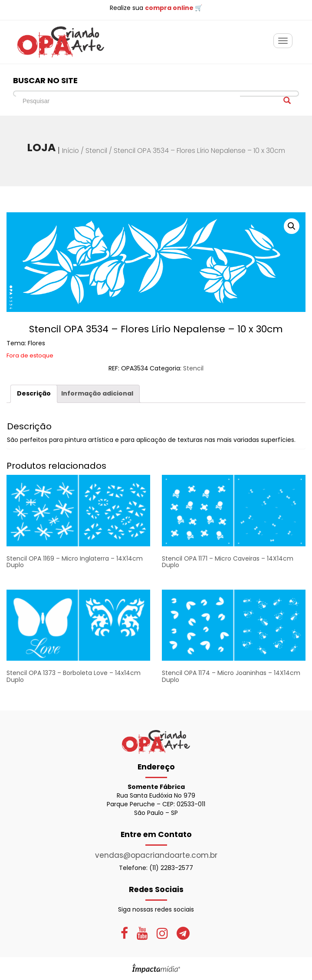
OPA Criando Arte (61, 42)
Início (71, 151)
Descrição (34, 393)
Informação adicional (97, 393)
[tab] (34, 394)
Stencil (96, 151)
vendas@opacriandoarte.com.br (156, 855)
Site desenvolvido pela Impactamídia (156, 968)
